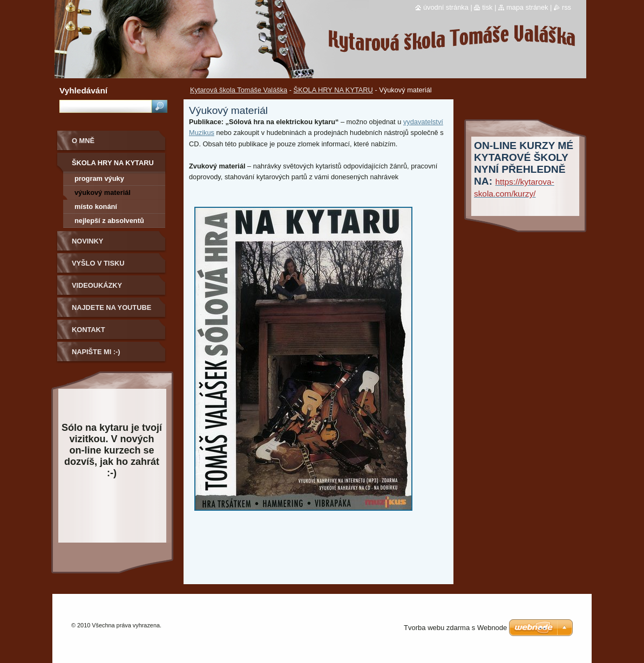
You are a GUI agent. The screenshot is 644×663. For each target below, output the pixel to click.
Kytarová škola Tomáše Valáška (239, 90)
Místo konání (96, 207)
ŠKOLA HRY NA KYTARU (333, 90)
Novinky (87, 241)
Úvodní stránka (446, 7)
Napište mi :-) (96, 352)
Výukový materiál (103, 192)
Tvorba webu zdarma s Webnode (455, 628)
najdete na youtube (111, 307)
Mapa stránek (527, 7)
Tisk (487, 7)
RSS (567, 7)
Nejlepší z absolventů (109, 221)
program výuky (99, 178)
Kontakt (89, 330)
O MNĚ (83, 141)
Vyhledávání (83, 90)
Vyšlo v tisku (98, 263)
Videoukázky (97, 285)
